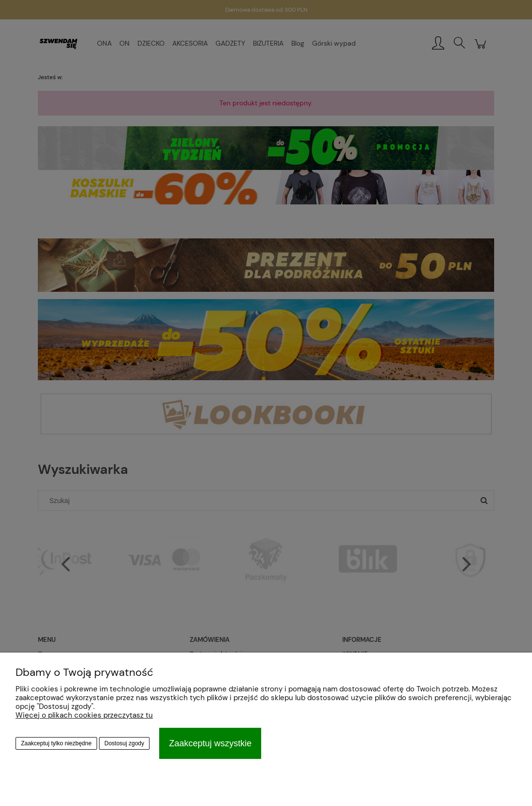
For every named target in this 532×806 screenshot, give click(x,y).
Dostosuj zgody (124, 743)
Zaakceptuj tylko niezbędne (56, 743)
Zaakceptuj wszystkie (210, 743)
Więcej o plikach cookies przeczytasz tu (84, 715)
